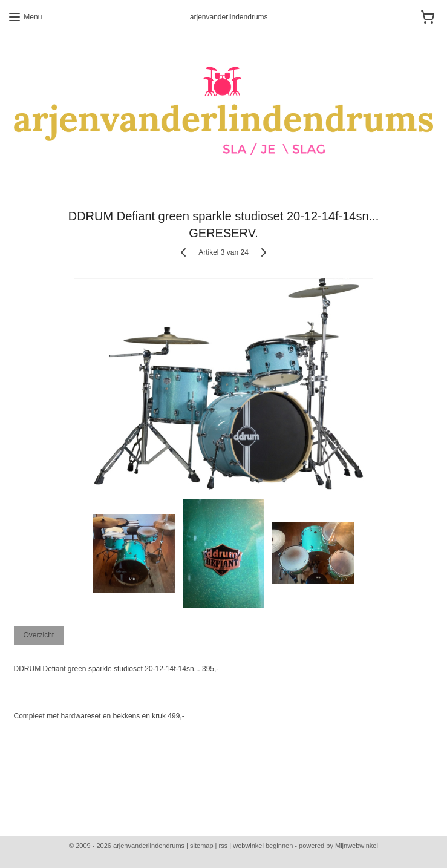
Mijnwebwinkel (357, 846)
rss (223, 846)
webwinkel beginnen (263, 846)
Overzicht (38, 635)
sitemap (202, 846)
